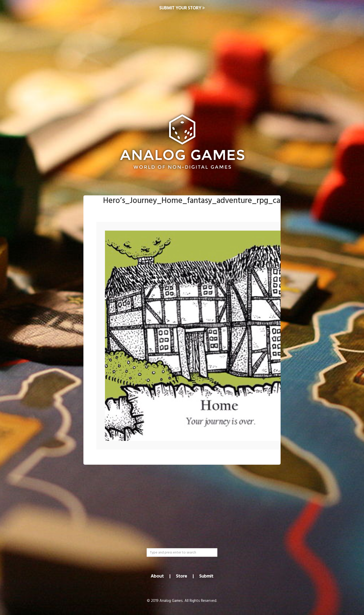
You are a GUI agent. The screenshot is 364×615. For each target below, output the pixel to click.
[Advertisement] (182, 57)
